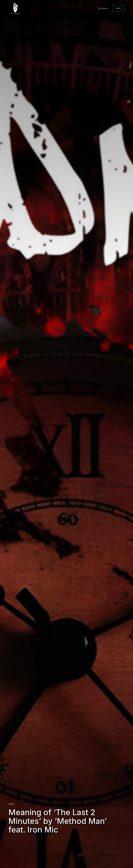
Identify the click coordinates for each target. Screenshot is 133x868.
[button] (103, 8)
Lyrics (11, 804)
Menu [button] (119, 8)
